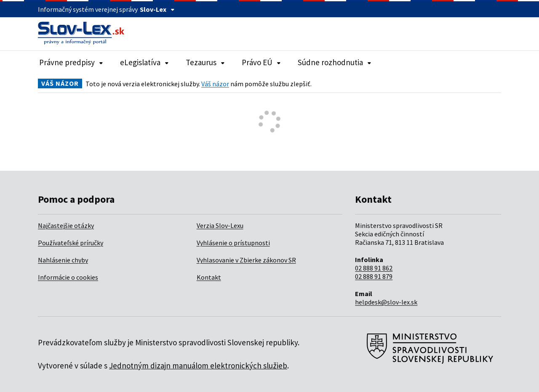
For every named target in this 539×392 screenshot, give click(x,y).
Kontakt (209, 277)
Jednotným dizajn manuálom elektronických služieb (198, 366)
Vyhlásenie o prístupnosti (233, 243)
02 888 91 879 (374, 276)
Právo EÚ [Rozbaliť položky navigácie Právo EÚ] (261, 62)
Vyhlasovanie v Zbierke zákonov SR (246, 260)
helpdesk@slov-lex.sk (386, 302)
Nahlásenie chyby (63, 260)
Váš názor (215, 84)
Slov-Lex (157, 9)
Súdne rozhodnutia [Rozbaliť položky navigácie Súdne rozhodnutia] (335, 62)
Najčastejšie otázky (66, 225)
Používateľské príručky (71, 243)
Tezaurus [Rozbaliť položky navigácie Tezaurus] (205, 62)
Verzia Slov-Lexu (220, 225)
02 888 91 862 (374, 268)
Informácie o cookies (68, 277)
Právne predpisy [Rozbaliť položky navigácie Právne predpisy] (71, 62)
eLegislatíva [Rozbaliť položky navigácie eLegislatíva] (144, 62)
